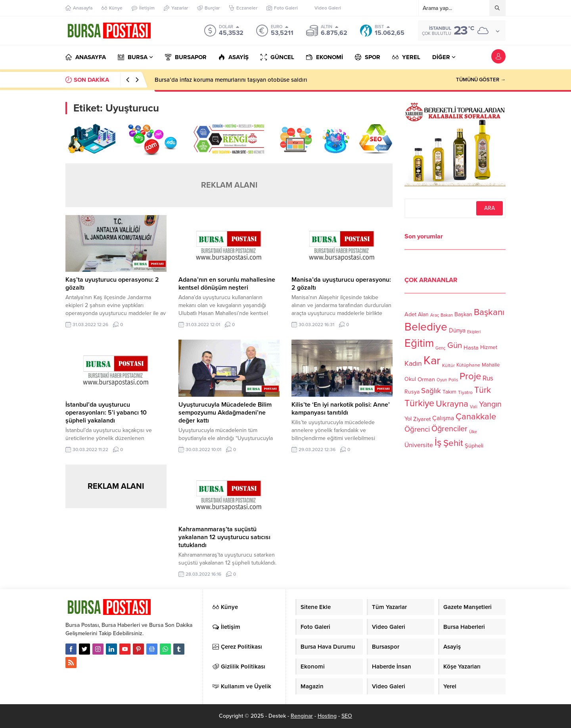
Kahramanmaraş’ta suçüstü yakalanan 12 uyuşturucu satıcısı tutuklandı (224, 537)
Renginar (302, 716)
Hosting (327, 716)
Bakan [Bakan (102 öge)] (447, 315)
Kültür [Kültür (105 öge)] (448, 365)
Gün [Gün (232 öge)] (455, 345)
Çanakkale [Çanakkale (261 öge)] (476, 417)
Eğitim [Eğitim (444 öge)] (419, 343)
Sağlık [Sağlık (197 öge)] (431, 391)
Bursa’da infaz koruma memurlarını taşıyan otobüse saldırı (231, 80)
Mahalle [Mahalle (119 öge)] (491, 365)
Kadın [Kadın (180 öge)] (413, 364)
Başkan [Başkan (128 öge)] (463, 314)
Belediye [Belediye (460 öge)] (426, 327)
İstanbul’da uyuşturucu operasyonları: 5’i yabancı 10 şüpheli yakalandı (106, 413)
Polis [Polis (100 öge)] (453, 380)
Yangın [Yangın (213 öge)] (490, 404)
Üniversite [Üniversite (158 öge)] (419, 445)
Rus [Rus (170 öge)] (488, 378)
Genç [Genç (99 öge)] (441, 348)
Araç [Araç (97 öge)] (435, 315)
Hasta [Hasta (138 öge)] (471, 348)
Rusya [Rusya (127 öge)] (412, 392)
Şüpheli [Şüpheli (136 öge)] (474, 446)
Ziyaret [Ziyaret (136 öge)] (422, 419)
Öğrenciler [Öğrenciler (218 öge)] (449, 429)
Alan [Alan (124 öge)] (423, 314)
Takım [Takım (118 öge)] (449, 392)
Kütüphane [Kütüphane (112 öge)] (468, 365)
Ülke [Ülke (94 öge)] (473, 432)
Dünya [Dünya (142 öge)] (457, 330)
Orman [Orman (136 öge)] (426, 379)
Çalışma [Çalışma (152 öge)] (443, 418)
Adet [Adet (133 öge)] (410, 314)
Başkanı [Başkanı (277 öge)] (489, 312)
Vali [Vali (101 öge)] (474, 407)
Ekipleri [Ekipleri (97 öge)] (474, 332)
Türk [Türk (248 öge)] (483, 390)
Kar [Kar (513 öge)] (432, 360)
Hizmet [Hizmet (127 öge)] (489, 347)
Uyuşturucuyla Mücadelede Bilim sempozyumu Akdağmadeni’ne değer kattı (225, 413)
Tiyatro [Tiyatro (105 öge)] (465, 392)
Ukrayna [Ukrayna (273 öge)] (452, 404)
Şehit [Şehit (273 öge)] (453, 443)
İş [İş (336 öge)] (438, 442)
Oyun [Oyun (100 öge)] (442, 380)
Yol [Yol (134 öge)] (408, 419)
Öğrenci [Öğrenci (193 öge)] (417, 429)
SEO (347, 716)
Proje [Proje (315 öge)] (470, 376)
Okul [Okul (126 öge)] (410, 379)
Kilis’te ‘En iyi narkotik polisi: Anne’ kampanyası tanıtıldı (341, 409)
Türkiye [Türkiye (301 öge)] (419, 403)
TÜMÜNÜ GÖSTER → (481, 80)
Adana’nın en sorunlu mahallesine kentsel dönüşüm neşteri (227, 284)
